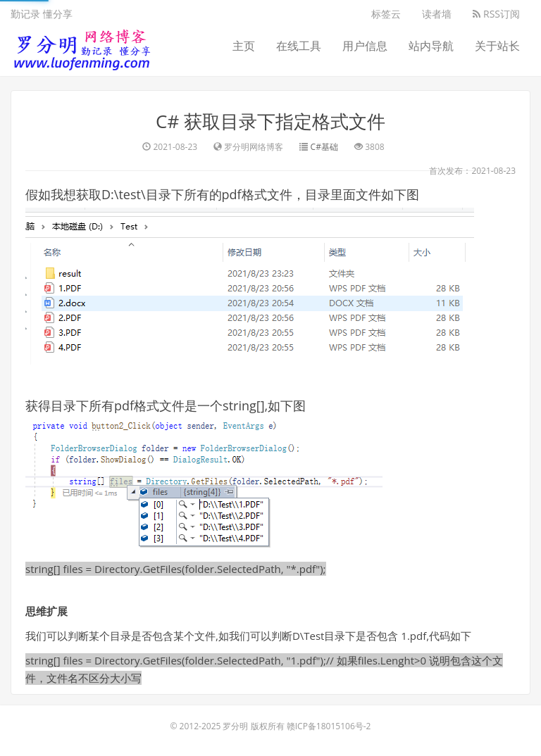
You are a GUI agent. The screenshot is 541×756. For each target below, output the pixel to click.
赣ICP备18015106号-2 (329, 726)
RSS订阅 (496, 14)
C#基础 (324, 147)
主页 (244, 46)
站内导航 (431, 46)
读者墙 (437, 14)
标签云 (386, 14)
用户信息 (365, 46)
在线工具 (299, 46)
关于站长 (497, 46)
